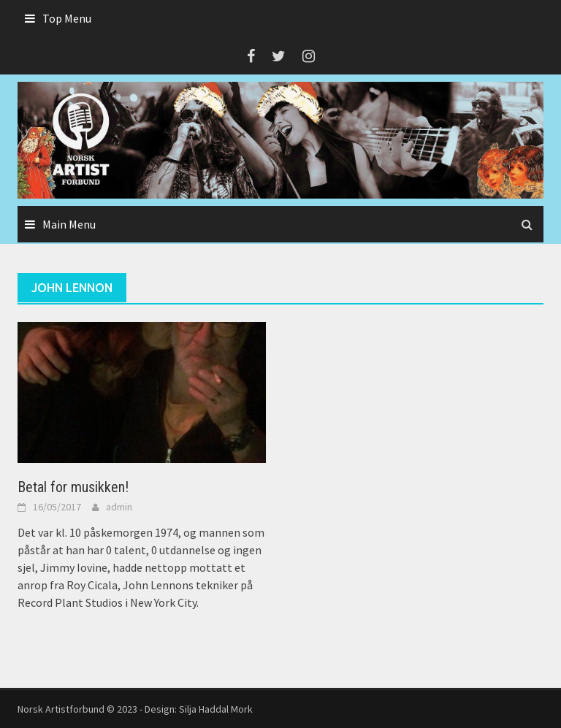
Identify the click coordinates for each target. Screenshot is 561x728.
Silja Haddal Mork (216, 709)
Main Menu (69, 224)
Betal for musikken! (73, 487)
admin (119, 507)
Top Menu (67, 18)
